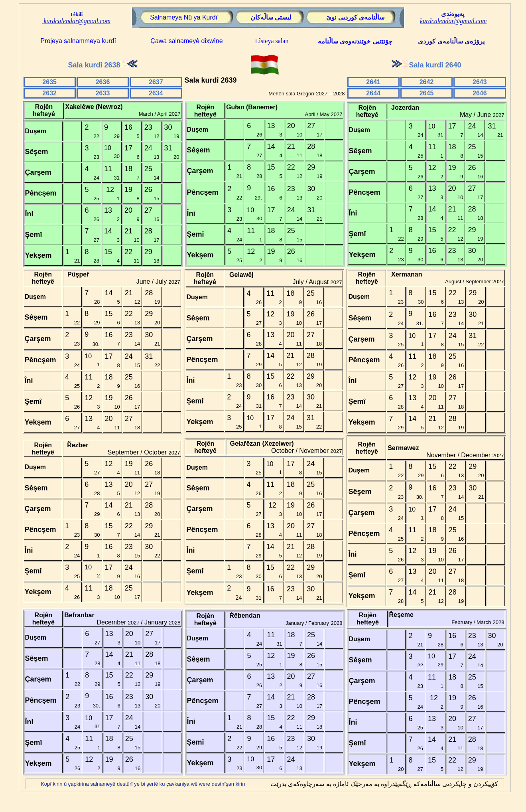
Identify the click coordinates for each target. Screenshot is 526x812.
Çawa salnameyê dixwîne (186, 41)
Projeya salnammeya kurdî (78, 41)
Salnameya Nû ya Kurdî (184, 17)
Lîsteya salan (272, 41)
